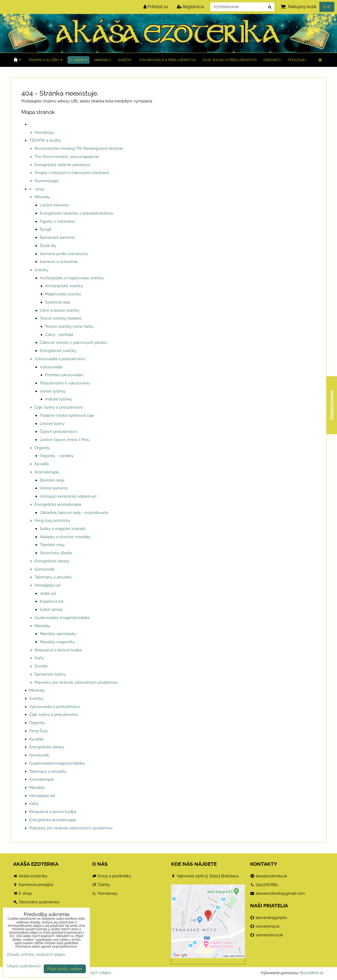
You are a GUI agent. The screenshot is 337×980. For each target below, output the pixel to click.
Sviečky (125, 60)
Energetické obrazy (52, 561)
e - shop (78, 60)
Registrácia (190, 7)
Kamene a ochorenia (59, 262)
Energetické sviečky (58, 351)
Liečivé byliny (52, 424)
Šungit (46, 229)
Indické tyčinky (59, 399)
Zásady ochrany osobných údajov (36, 954)
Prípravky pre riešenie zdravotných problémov (76, 682)
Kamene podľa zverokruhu (64, 254)
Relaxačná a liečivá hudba (58, 650)
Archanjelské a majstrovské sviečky (72, 278)
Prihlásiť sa (156, 7)
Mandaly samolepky (58, 634)
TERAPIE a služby (45, 60)
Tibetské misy (52, 545)
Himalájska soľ (47, 585)
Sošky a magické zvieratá (63, 529)
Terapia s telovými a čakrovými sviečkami (72, 173)
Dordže (41, 666)
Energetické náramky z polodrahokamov (77, 213)
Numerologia (46, 181)
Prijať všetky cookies (65, 969)
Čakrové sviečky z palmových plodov (73, 343)
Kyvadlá (42, 464)
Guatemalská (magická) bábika (62, 618)
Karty (39, 658)
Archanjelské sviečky (64, 286)
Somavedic (45, 569)
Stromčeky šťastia (56, 553)
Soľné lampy (51, 610)
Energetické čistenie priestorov (63, 165)
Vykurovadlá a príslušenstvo (167, 60)
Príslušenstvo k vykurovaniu (65, 383)
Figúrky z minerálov (58, 221)
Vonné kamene (54, 488)
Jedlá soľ (48, 593)
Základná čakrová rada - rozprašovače (74, 513)
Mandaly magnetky (57, 642)
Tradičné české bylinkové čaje (67, 415)
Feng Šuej (297, 60)
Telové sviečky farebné (61, 318)
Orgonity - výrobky (57, 456)
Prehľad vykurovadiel (64, 375)
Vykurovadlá (51, 367)
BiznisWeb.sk (312, 973)
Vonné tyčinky (53, 391)
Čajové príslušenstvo (58, 432)
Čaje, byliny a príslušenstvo (230, 60)
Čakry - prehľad (59, 335)
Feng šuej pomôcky (52, 521)
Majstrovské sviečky (63, 294)
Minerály (103, 60)
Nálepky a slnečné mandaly (65, 537)
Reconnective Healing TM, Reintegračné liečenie (79, 149)
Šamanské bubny (50, 674)
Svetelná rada (58, 302)
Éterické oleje (52, 480)
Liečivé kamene (54, 205)
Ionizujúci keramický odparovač (68, 496)
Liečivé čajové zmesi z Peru (65, 440)
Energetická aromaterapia (58, 504)
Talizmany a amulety (53, 577)
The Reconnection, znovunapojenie (67, 157)
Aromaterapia (47, 472)
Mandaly (42, 626)
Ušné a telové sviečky (60, 310)
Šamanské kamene (57, 237)
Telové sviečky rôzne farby (69, 326)
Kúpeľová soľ (52, 601)
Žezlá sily (48, 246)
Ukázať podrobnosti (24, 966)
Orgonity (272, 60)
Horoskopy (44, 132)
